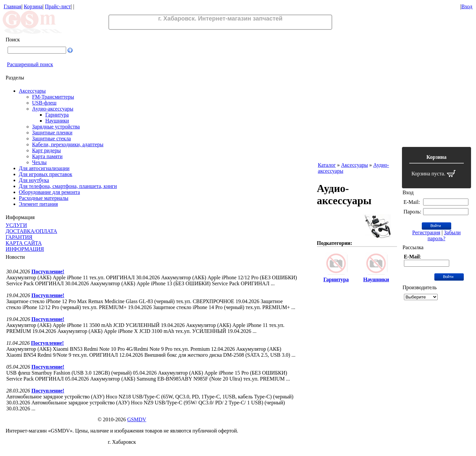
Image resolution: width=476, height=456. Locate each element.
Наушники (57, 121)
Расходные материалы (44, 198)
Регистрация (426, 232)
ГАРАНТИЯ (19, 237)
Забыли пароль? (444, 235)
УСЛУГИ (16, 225)
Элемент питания (38, 204)
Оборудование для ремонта (49, 192)
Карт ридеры (46, 150)
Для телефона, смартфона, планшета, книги (68, 186)
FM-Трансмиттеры (53, 97)
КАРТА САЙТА (24, 243)
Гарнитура (57, 115)
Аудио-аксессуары (53, 109)
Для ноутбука (34, 180)
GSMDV (137, 419)
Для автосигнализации (44, 168)
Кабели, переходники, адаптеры (68, 144)
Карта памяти (47, 156)
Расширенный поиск (30, 64)
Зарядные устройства (56, 127)
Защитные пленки (52, 133)
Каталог (327, 165)
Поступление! (48, 272)
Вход (467, 6)
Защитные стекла (51, 138)
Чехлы (39, 162)
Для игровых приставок (45, 174)
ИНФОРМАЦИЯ (25, 249)
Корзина (33, 6)
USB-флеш (44, 103)
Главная (13, 6)
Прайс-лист (58, 6)
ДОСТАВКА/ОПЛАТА (31, 231)
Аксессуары (32, 91)
